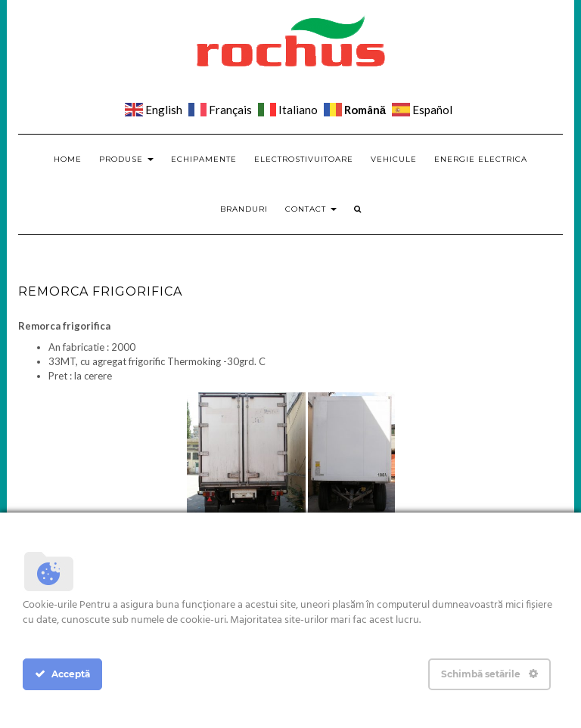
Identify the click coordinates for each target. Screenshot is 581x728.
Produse (126, 159)
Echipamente (204, 159)
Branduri (244, 209)
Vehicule (394, 159)
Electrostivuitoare (304, 159)
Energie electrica (481, 159)
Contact (311, 209)
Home (68, 159)
